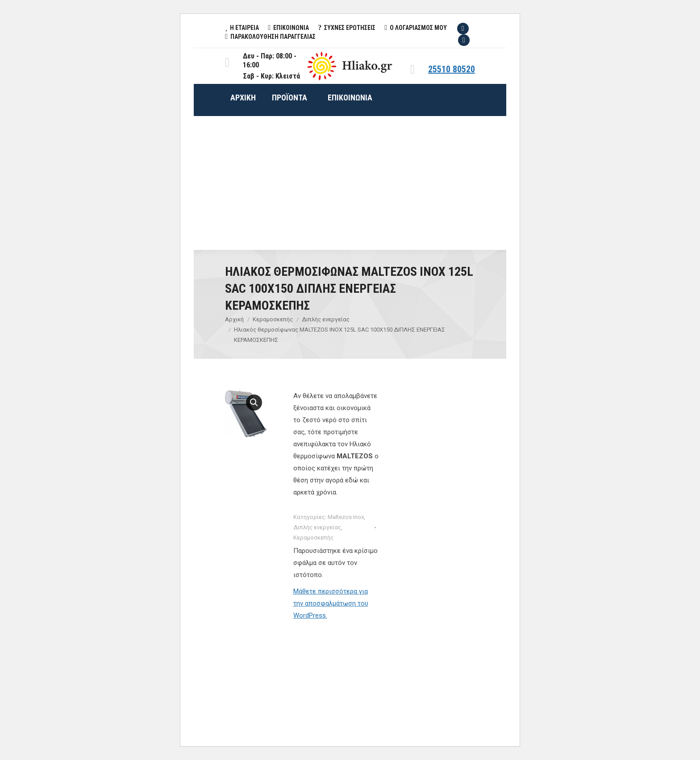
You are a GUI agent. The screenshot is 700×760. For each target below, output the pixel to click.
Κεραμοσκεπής (313, 538)
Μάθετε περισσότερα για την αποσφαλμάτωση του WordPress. (331, 603)
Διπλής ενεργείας (317, 527)
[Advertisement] (350, 183)
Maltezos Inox (346, 517)
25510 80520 (452, 69)
